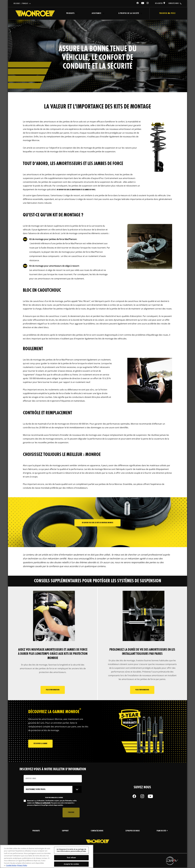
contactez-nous (174, 3)
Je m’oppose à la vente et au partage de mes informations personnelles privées (71, 850)
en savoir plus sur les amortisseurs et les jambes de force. (76, 190)
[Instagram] (148, 3)
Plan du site (162, 832)
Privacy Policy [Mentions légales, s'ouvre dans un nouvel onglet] (22, 865)
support (65, 832)
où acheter (159, 3)
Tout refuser (71, 858)
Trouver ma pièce (165, 13)
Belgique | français (21, 4)
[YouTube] (143, 3)
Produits (69, 13)
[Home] (35, 13)
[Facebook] (138, 3)
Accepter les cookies (71, 864)
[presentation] (43, 813)
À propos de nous (133, 832)
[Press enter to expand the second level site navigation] (76, 14)
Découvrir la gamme (40, 745)
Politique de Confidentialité (43, 804)
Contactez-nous (97, 832)
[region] (47, 856)
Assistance (94, 13)
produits (36, 832)
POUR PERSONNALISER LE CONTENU (54, 798)
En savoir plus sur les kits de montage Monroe (98, 523)
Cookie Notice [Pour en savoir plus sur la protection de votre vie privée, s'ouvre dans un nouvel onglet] (11, 865)
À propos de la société (124, 13)
